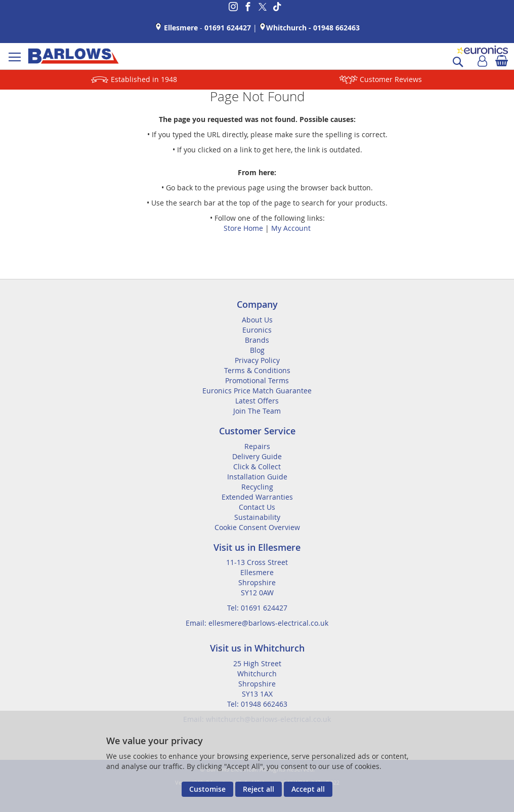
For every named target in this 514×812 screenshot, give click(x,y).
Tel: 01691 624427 (257, 608)
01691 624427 (228, 28)
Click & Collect (257, 466)
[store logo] (73, 56)
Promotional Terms (257, 380)
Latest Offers (257, 401)
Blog (257, 350)
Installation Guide (257, 477)
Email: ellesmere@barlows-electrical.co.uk (257, 623)
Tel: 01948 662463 (257, 704)
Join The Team (257, 411)
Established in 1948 (144, 79)
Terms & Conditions (257, 370)
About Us (257, 320)
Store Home (243, 228)
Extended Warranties (257, 497)
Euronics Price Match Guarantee (257, 391)
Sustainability (257, 517)
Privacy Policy (257, 360)
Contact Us (257, 507)
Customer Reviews (391, 79)
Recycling (257, 487)
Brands (257, 340)
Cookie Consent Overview (257, 527)
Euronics (257, 330)
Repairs (257, 446)
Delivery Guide (257, 456)
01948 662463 (336, 28)
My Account (291, 228)
